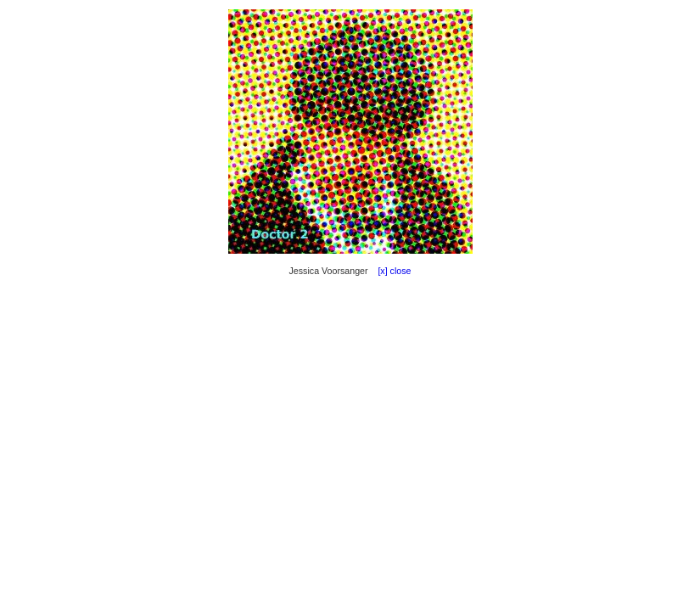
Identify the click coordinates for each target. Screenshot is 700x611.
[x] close (391, 271)
